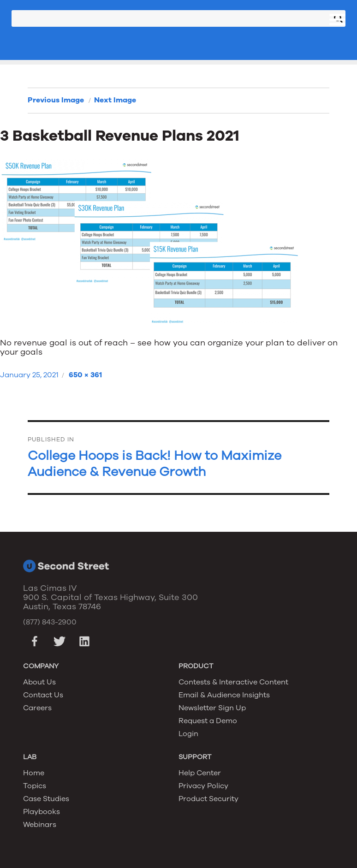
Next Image (115, 100)
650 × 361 (85, 375)
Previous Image (56, 100)
